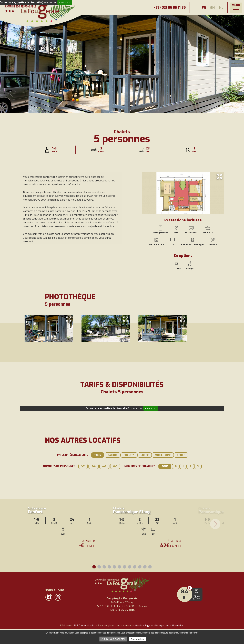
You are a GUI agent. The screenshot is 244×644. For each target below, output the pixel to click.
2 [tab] (99, 567)
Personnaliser (137, 639)
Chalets (129, 455)
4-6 (104, 466)
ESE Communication (85, 625)
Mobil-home (163, 455)
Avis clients (190, 588)
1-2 (83, 466)
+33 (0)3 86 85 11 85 (167, 8)
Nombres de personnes (59, 466)
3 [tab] (104, 567)
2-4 (94, 466)
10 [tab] (140, 567)
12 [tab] (150, 567)
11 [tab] (145, 567)
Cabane (113, 455)
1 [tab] (94, 567)
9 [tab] (135, 567)
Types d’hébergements (72, 455)
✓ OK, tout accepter (113, 639)
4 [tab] (109, 567)
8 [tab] (130, 567)
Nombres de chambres (140, 466)
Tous (98, 455)
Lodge (145, 455)
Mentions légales (144, 625)
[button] (236, 8)
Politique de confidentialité (169, 625)
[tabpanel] (63, 513)
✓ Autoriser (65, 2)
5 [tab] (114, 567)
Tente (181, 455)
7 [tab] (125, 567)
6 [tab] (119, 567)
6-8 (115, 466)
